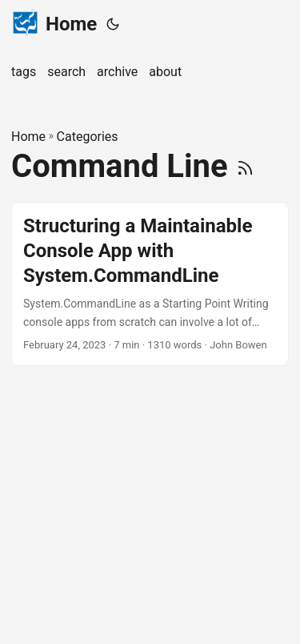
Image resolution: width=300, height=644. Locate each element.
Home (54, 23)
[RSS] (245, 166)
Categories (88, 137)
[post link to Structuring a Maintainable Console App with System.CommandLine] (150, 284)
